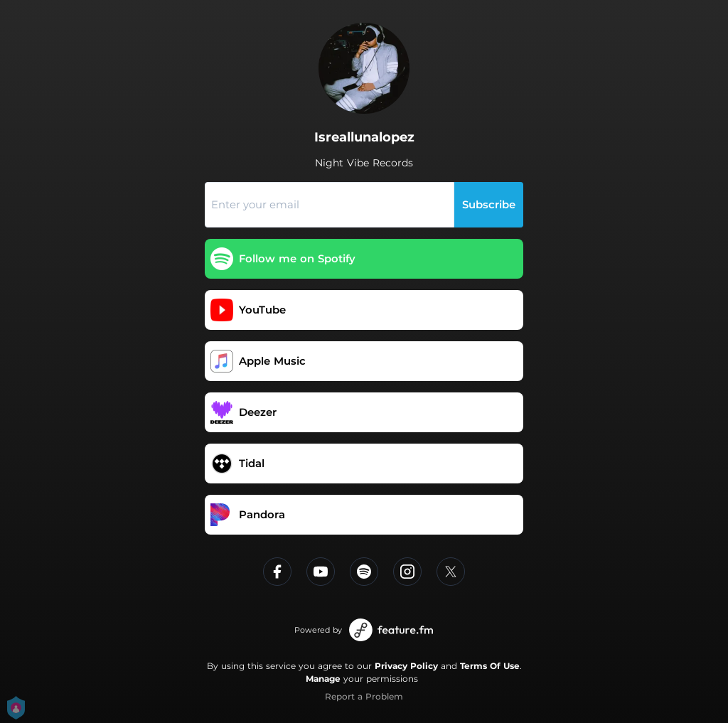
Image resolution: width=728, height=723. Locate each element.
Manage (323, 679)
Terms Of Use (490, 666)
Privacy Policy (406, 666)
